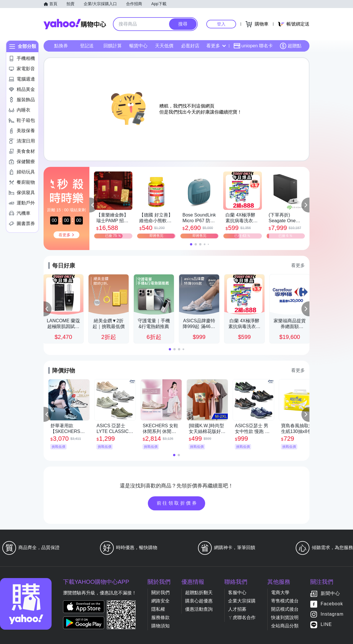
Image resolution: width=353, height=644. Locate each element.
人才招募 (237, 609)
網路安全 (160, 601)
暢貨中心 (138, 46)
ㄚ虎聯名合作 (242, 617)
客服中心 (237, 593)
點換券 (61, 46)
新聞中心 (330, 594)
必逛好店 (190, 46)
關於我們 (160, 593)
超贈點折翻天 (199, 593)
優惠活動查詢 (199, 609)
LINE (326, 625)
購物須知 (160, 626)
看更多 (216, 46)
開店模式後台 (285, 609)
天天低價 (164, 46)
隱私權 (158, 609)
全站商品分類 (285, 626)
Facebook (332, 604)
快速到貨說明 (285, 617)
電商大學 (280, 593)
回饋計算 (113, 46)
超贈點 (291, 46)
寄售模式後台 (285, 601)
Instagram (332, 614)
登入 (221, 24)
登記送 (87, 46)
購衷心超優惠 (199, 601)
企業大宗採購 (242, 601)
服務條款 (160, 617)
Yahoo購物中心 (75, 24)
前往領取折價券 (177, 503)
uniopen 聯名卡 (253, 46)
